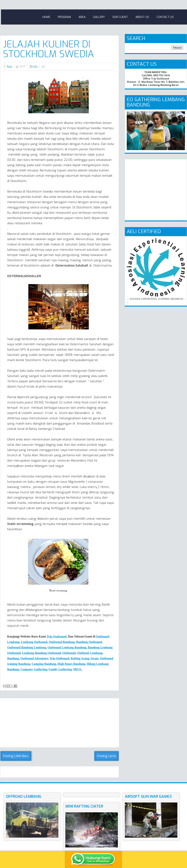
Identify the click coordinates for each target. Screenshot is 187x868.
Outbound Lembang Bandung (67, 647)
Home (46, 17)
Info (36, 66)
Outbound (69, 653)
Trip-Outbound (56, 636)
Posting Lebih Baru (16, 756)
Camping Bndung (44, 664)
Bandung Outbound (89, 642)
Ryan (9, 66)
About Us (142, 17)
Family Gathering (60, 669)
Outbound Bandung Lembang (27, 647)
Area (82, 17)
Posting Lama (106, 756)
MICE (77, 669)
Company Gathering (34, 669)
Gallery (99, 17)
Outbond (83, 653)
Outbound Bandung (62, 642)
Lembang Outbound (34, 642)
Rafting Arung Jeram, (85, 658)
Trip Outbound (59, 658)
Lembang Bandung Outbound (41, 653)
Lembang (96, 653)
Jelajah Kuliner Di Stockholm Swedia (49, 49)
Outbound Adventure (34, 658)
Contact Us (165, 17)
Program (64, 17)
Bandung (13, 658)
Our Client (120, 17)
